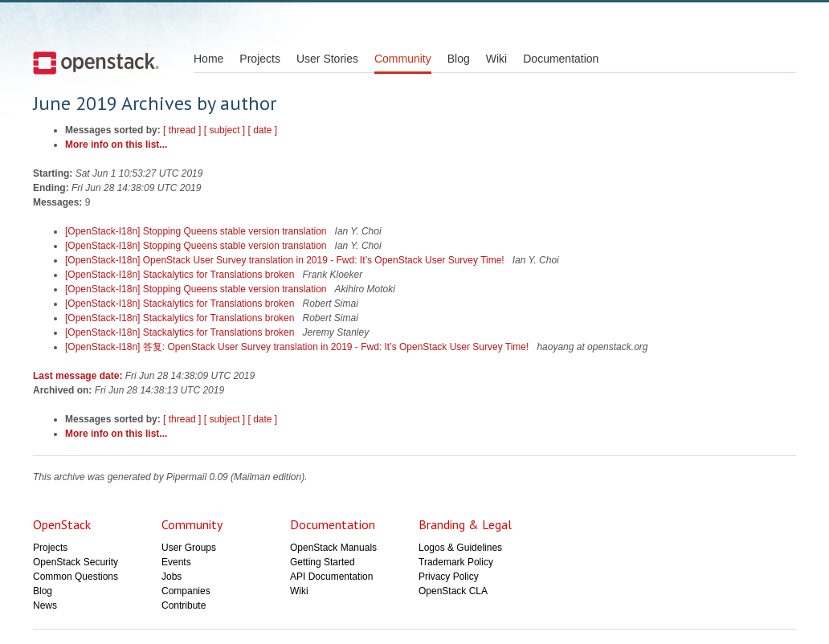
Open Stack (96, 63)
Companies (186, 591)
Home (208, 59)
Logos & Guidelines (460, 548)
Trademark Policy (456, 562)
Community (403, 59)
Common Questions (76, 577)
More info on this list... (116, 145)
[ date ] (262, 130)
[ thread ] (182, 130)
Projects (260, 59)
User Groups (189, 548)
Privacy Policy (449, 577)
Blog (459, 59)
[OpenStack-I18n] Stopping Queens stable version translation (197, 231)
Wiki (496, 59)
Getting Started (323, 562)
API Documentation (331, 577)
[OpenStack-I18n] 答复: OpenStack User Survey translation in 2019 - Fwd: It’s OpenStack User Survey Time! (298, 347)
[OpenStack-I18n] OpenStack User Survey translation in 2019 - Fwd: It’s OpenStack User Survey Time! (286, 260)
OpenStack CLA (453, 591)
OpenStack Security (76, 562)
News (45, 605)
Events (176, 562)
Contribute (184, 605)
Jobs (172, 577)
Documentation (561, 59)
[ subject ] (225, 130)
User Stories (327, 59)
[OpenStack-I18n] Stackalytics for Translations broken (181, 275)
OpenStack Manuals (333, 548)
